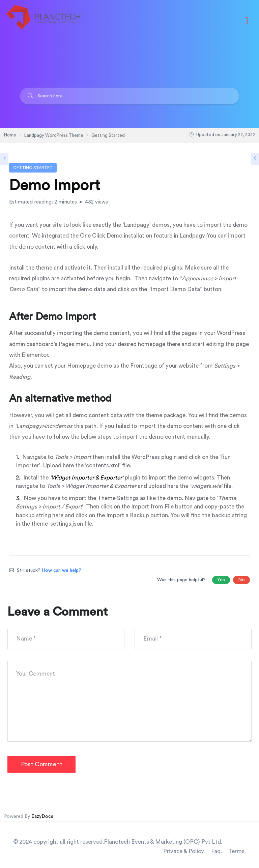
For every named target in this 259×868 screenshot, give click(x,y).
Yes (221, 580)
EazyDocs (42, 816)
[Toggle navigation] (246, 21)
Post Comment (41, 764)
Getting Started (33, 168)
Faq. (217, 851)
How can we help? (62, 570)
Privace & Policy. (184, 851)
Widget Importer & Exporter (87, 478)
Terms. (237, 851)
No (241, 580)
